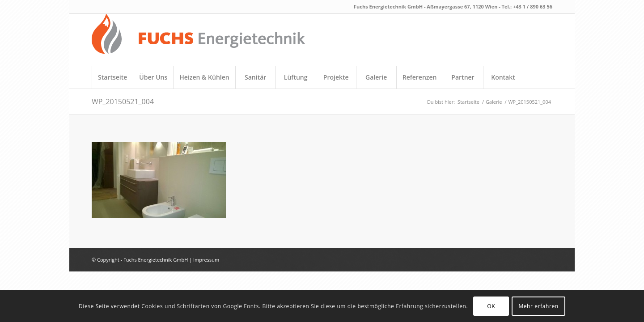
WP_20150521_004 (123, 102)
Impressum (206, 260)
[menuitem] (112, 77)
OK (491, 306)
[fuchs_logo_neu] (198, 40)
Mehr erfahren (538, 306)
